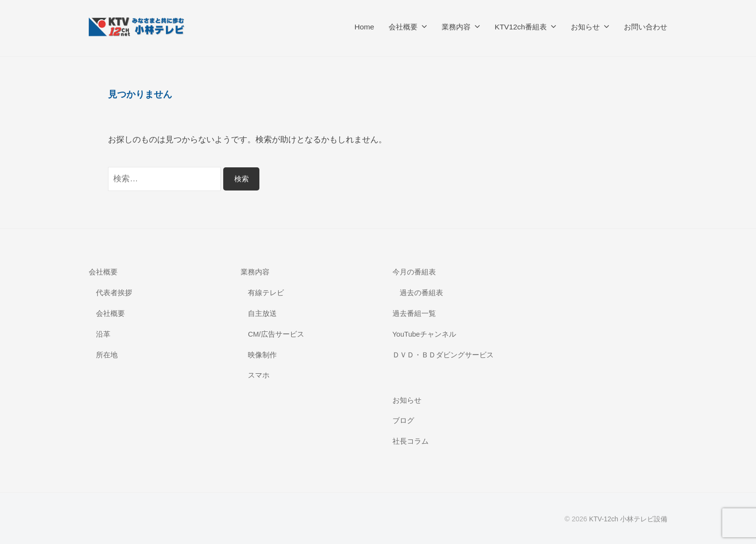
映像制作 (262, 355)
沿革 (103, 334)
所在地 (107, 355)
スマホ (259, 375)
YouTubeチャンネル (425, 334)
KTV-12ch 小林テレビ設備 (628, 519)
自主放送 (262, 313)
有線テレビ (266, 292)
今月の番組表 (414, 272)
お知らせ (585, 27)
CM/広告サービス (276, 334)
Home (364, 27)
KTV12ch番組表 (521, 27)
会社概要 (403, 27)
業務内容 (456, 27)
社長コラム (411, 441)
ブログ (403, 420)
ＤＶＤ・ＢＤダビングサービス (443, 355)
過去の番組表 (421, 292)
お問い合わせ (646, 27)
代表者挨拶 (114, 292)
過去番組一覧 (414, 313)
